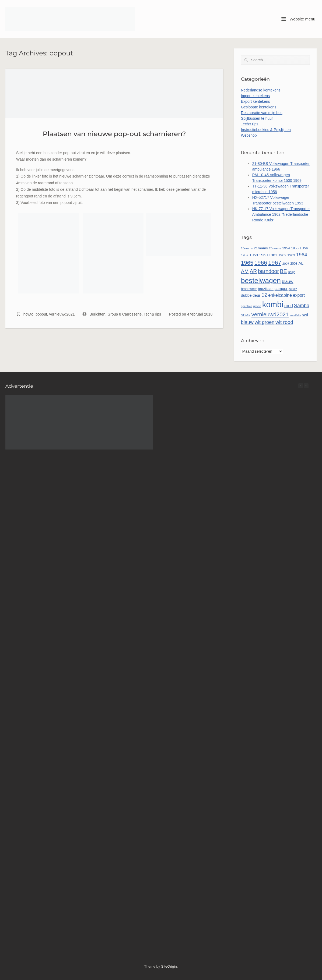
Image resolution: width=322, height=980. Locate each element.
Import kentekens (255, 96)
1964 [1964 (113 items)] (302, 255)
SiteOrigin (169, 966)
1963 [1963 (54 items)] (291, 255)
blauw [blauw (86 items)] (288, 281)
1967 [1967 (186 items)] (275, 263)
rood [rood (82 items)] (289, 306)
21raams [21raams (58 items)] (261, 248)
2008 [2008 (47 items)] (294, 264)
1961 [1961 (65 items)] (273, 255)
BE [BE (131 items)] (283, 271)
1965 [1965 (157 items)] (247, 263)
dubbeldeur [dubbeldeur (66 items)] (251, 295)
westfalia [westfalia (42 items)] (295, 315)
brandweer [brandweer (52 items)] (249, 289)
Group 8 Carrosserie (125, 314)
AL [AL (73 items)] (301, 263)
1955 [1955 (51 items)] (295, 248)
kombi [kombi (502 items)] (273, 304)
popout (41, 314)
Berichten (97, 314)
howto (28, 314)
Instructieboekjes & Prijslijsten (266, 130)
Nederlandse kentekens (261, 90)
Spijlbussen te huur (257, 118)
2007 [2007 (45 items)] (286, 264)
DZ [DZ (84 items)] (264, 295)
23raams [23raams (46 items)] (275, 248)
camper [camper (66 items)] (281, 289)
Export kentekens (255, 101)
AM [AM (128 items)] (245, 271)
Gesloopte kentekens (259, 107)
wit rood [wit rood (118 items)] (284, 322)
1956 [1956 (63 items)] (304, 248)
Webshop (249, 135)
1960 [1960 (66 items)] (263, 255)
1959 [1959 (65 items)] (254, 255)
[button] (306, 386)
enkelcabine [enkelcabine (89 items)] (280, 295)
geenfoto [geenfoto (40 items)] (246, 306)
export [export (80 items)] (299, 295)
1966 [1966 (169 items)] (261, 263)
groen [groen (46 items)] (257, 306)
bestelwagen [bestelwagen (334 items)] (261, 281)
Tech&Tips (153, 314)
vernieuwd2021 (62, 314)
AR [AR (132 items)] (253, 271)
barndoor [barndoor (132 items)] (268, 271)
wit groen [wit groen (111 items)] (265, 322)
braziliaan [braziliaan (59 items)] (266, 289)
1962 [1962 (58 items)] (282, 255)
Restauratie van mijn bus (262, 113)
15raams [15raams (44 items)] (247, 248)
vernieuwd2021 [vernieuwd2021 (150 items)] (270, 314)
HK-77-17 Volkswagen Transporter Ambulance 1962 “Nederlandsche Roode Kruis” (281, 214)
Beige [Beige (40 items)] (292, 272)
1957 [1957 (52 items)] (245, 255)
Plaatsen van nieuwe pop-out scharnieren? (114, 134)
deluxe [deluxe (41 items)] (293, 289)
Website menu (298, 19)
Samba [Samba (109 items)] (302, 306)
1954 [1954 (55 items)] (286, 248)
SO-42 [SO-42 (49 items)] (246, 315)
